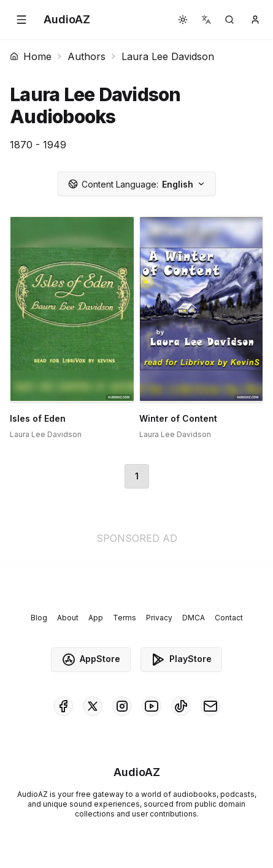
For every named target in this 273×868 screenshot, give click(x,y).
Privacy (159, 618)
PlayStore (181, 660)
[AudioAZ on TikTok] (181, 706)
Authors (87, 56)
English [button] (137, 184)
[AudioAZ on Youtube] (152, 706)
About (68, 618)
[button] (21, 20)
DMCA (194, 618)
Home (31, 56)
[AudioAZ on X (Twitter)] (93, 706)
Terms (125, 618)
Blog (39, 618)
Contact (229, 618)
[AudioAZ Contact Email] (210, 706)
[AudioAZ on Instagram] (122, 706)
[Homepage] (67, 20)
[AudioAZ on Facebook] (63, 706)
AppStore (91, 660)
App (96, 618)
